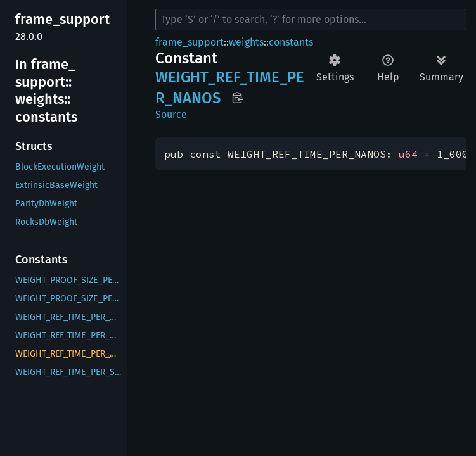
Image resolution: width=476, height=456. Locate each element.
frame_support (190, 42)
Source (171, 114)
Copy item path (237, 98)
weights (246, 42)
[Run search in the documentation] (311, 20)
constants (291, 42)
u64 (408, 154)
